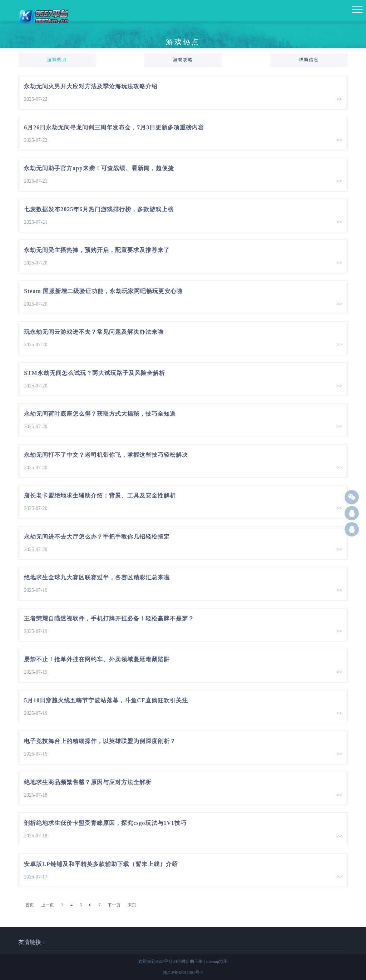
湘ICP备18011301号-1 (183, 972)
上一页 (48, 905)
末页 (132, 905)
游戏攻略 (183, 60)
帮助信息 (309, 60)
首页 (30, 905)
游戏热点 (57, 60)
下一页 (114, 905)
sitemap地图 (217, 961)
